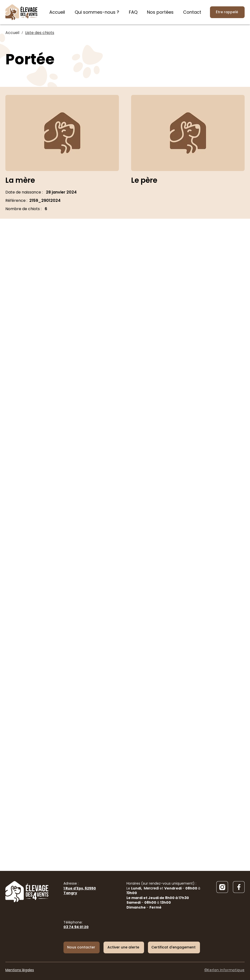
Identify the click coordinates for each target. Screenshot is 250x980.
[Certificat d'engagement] (174, 947)
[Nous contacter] (82, 947)
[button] (124, 947)
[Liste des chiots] (40, 33)
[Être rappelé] (227, 12)
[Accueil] (12, 33)
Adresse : (80, 888)
